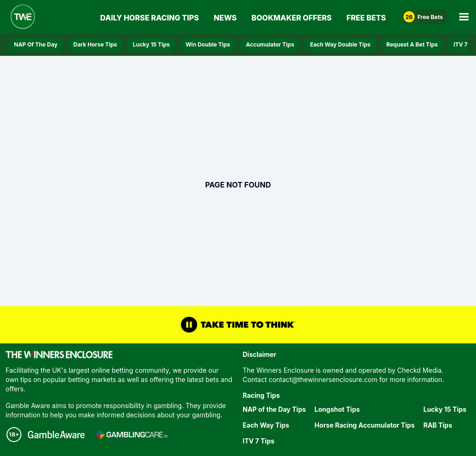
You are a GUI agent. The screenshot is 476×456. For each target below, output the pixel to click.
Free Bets (366, 18)
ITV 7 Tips (258, 441)
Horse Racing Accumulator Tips (365, 425)
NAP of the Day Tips (274, 409)
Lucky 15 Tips (151, 44)
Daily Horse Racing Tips (150, 18)
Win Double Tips (208, 44)
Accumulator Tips (270, 44)
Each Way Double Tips (340, 44)
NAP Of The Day (36, 44)
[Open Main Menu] (464, 17)
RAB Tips (438, 425)
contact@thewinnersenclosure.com (323, 379)
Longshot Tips (337, 409)
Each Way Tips (266, 425)
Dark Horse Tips (95, 44)
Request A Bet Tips (412, 44)
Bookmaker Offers (291, 18)
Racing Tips (261, 395)
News (225, 18)
